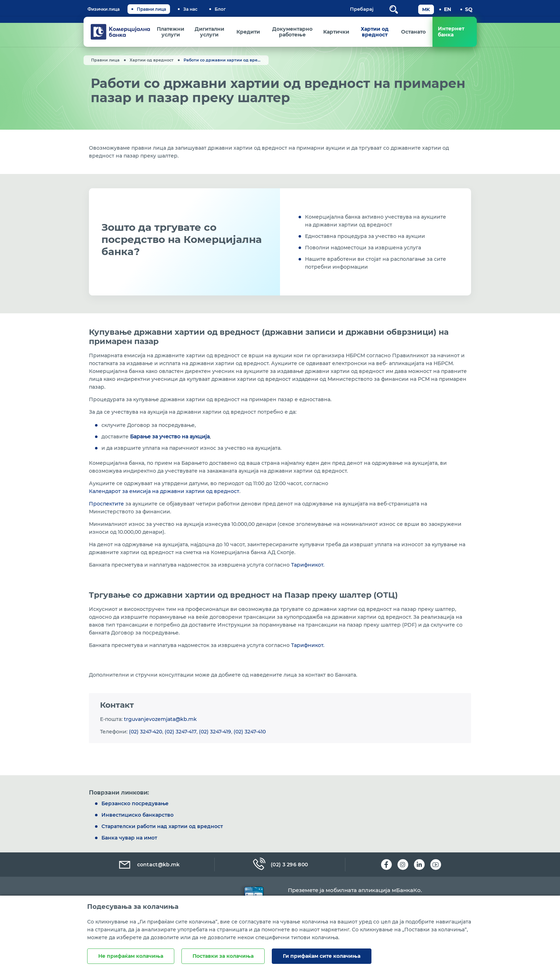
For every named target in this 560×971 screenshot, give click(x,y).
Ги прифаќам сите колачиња (322, 956)
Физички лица (104, 9)
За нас (190, 9)
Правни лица (151, 9)
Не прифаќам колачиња (131, 956)
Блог (220, 9)
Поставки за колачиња (223, 956)
